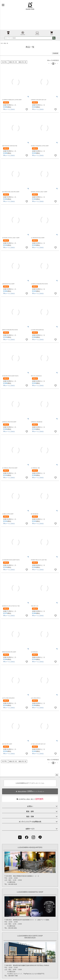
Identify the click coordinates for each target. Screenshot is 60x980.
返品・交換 (30, 816)
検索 (54, 38)
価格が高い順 (22, 62)
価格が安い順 (13, 62)
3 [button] (55, 64)
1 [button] (51, 64)
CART (52, 32)
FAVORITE (23, 32)
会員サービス (30, 829)
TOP (2, 43)
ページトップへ (57, 775)
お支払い (30, 806)
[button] (49, 64)
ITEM (8, 32)
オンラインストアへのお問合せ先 (30, 822)
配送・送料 (30, 811)
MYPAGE (37, 32)
